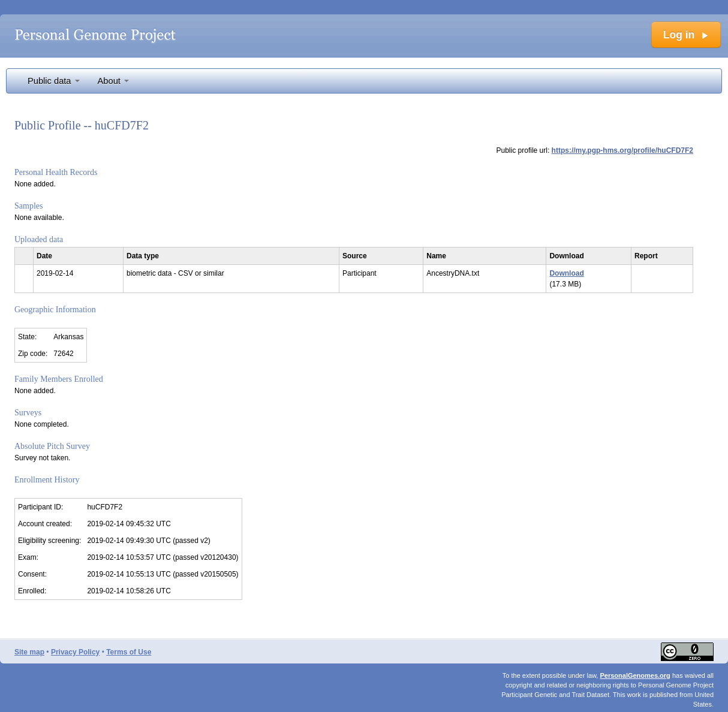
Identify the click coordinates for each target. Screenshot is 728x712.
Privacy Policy (75, 652)
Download (566, 273)
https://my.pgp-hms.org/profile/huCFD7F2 (622, 150)
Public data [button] (54, 81)
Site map (29, 652)
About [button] (113, 81)
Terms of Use (129, 652)
